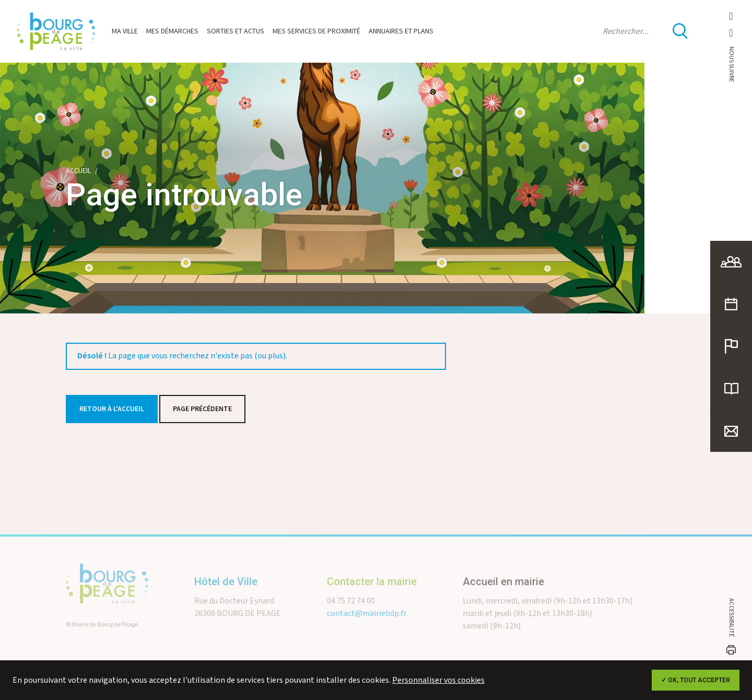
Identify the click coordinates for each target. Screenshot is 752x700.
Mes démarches (172, 31)
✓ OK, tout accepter (696, 680)
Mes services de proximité (316, 31)
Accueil (78, 171)
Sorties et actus (236, 31)
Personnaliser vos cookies (438, 680)
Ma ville (125, 31)
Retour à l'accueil (112, 409)
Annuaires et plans (401, 31)
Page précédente (202, 409)
